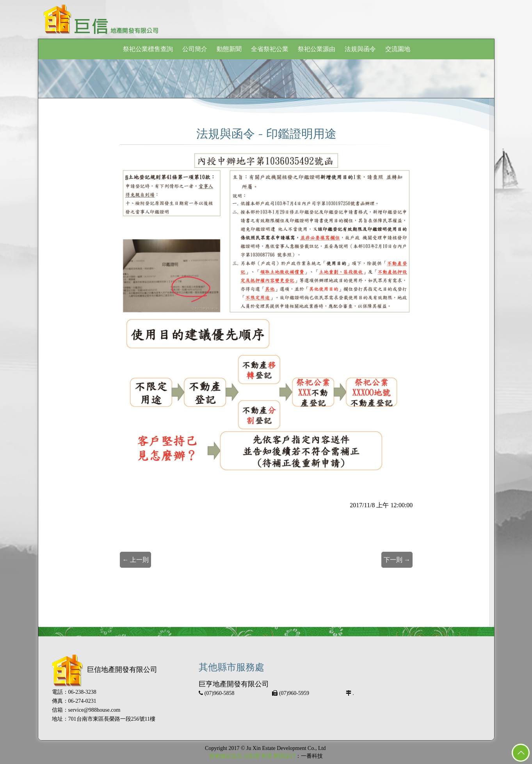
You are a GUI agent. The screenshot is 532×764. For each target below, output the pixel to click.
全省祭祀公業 (270, 49)
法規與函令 (360, 49)
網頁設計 (285, 756)
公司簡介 (195, 49)
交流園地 (398, 49)
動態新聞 (229, 49)
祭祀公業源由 (317, 49)
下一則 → (397, 560)
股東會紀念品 (226, 756)
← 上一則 (135, 560)
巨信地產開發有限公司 (105, 670)
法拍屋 (252, 756)
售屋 (267, 756)
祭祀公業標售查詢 (148, 49)
